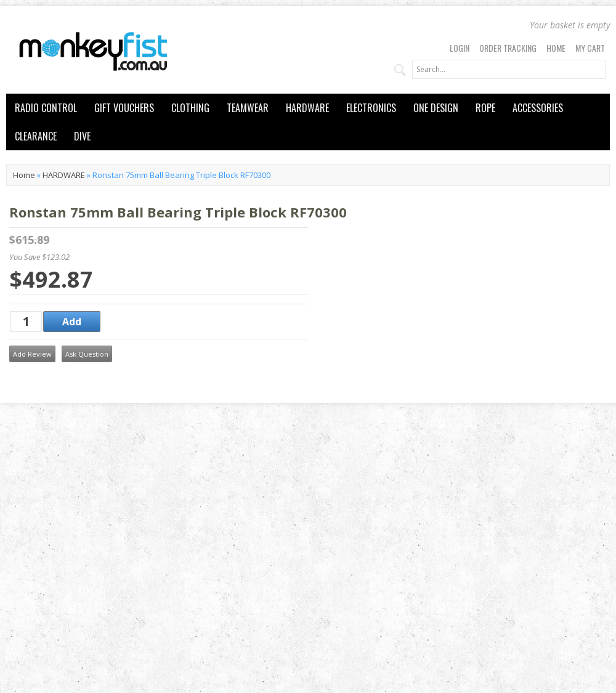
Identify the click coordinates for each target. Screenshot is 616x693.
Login (460, 48)
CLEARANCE (36, 136)
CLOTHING (190, 108)
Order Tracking (508, 48)
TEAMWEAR (248, 108)
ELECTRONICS (371, 108)
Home (556, 48)
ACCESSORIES (538, 108)
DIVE (82, 136)
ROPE (485, 108)
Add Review (32, 354)
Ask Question (87, 354)
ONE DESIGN (436, 108)
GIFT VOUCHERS (124, 108)
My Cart (590, 48)
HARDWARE (307, 108)
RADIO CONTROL (46, 108)
